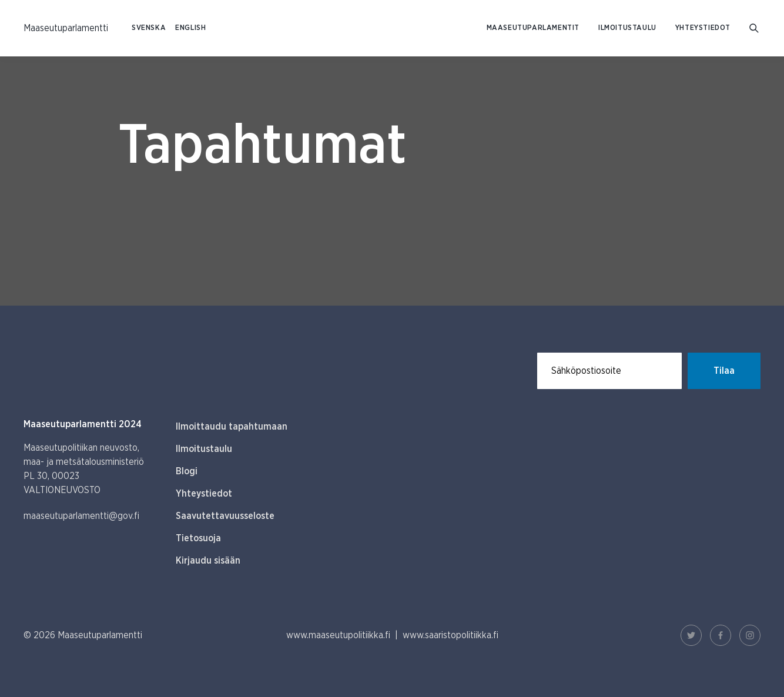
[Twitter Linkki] (691, 635)
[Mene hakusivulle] (755, 29)
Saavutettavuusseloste (225, 516)
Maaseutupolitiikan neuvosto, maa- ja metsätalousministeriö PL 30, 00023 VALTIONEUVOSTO (84, 469)
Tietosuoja (198, 538)
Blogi (187, 471)
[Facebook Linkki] (721, 635)
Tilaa (724, 371)
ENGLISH (190, 28)
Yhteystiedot (703, 28)
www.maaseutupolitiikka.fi (338, 635)
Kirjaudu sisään (208, 561)
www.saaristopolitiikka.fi (450, 635)
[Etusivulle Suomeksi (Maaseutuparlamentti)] (66, 28)
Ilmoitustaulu (627, 28)
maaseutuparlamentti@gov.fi (81, 516)
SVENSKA (149, 28)
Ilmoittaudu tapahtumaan (232, 427)
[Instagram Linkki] (750, 635)
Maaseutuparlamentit (533, 28)
